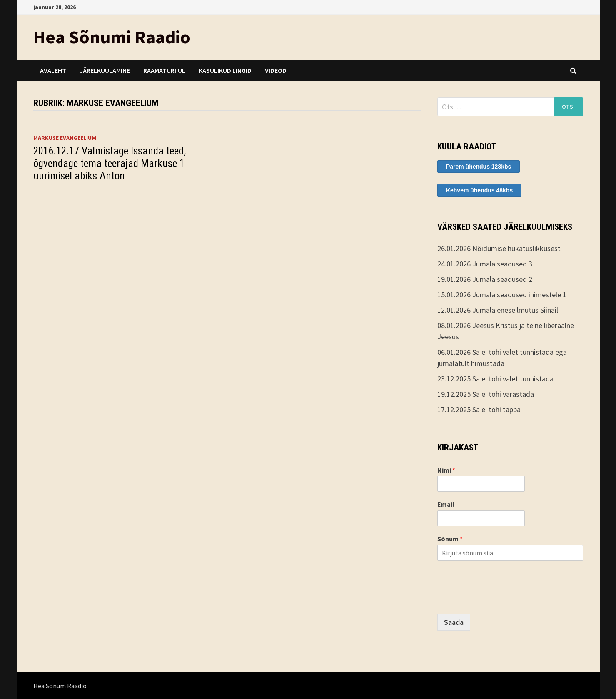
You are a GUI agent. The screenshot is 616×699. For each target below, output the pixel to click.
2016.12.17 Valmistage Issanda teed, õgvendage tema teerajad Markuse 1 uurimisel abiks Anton (110, 163)
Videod (276, 70)
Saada (454, 622)
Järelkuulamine (105, 70)
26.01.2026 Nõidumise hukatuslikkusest (499, 248)
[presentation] (501, 600)
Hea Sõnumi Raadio (112, 37)
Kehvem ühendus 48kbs (479, 190)
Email (446, 504)
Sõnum (450, 539)
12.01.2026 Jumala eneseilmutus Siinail (498, 310)
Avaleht (53, 70)
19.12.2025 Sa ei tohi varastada (486, 394)
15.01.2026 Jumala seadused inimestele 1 (502, 295)
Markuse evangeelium (65, 138)
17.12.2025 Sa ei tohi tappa (479, 409)
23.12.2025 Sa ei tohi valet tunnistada (495, 379)
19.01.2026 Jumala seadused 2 (485, 279)
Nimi (446, 470)
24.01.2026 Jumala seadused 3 (485, 264)
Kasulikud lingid (225, 70)
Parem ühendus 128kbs (479, 167)
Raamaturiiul (164, 70)
